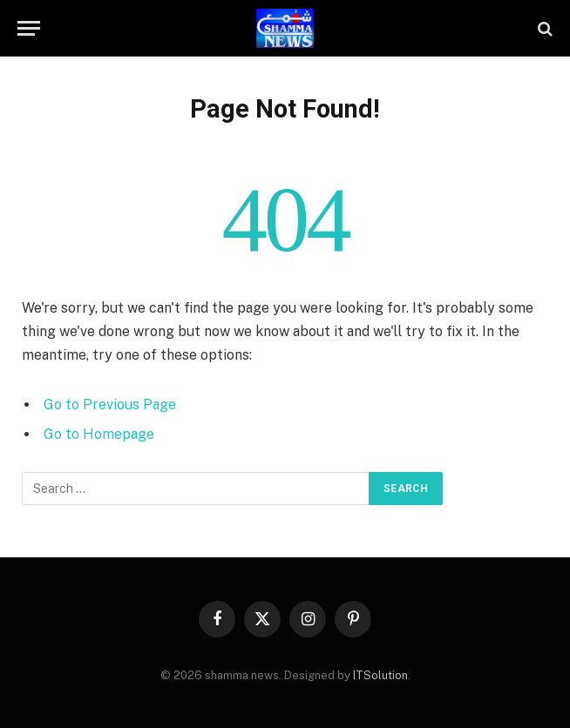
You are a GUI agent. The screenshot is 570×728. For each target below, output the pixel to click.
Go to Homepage (99, 434)
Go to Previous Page (110, 404)
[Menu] (29, 28)
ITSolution (380, 675)
